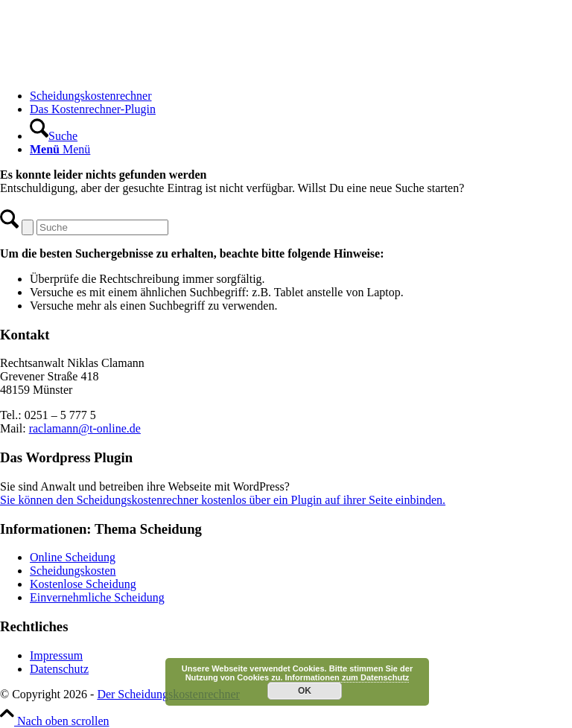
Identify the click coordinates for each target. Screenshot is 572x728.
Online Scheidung (73, 557)
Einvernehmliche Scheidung (97, 597)
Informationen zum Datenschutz (347, 677)
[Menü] (60, 149)
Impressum (56, 655)
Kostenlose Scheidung (83, 584)
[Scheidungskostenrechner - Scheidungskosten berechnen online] (112, 70)
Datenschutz (59, 669)
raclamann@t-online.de (85, 428)
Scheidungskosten (73, 571)
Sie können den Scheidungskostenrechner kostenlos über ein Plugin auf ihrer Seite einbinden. (223, 500)
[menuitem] (301, 96)
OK (305, 691)
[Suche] (54, 136)
